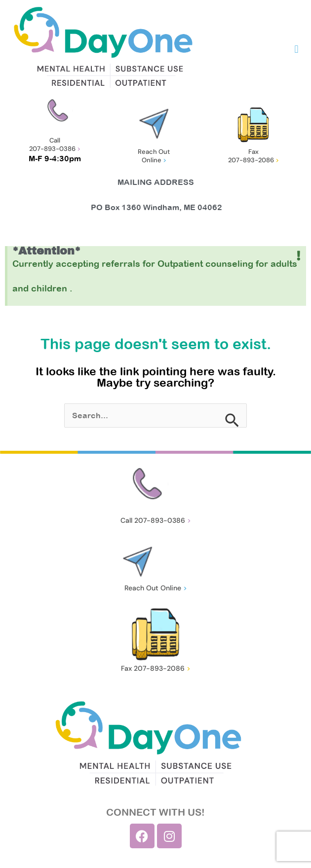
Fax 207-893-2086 (253, 156)
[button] (296, 50)
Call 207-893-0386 (55, 145)
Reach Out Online (154, 156)
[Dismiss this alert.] (299, 256)
